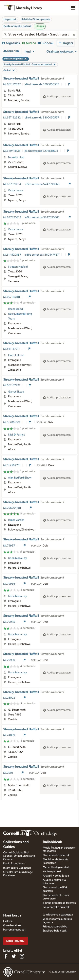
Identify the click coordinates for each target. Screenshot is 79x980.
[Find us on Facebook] (6, 956)
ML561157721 (12, 385)
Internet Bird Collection (17, 868)
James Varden (16, 520)
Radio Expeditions (14, 864)
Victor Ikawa (16, 190)
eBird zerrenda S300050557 (42, 84)
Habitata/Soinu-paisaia (35, 19)
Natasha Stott (16, 157)
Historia (8, 921)
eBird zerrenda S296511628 (42, 151)
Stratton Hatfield (18, 267)
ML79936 (9, 584)
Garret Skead (16, 355)
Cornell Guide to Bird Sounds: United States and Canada (19, 856)
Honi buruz (12, 915)
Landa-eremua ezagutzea (58, 915)
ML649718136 (12, 151)
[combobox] (39, 34)
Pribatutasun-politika (55, 927)
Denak (40, 26)
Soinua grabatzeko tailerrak (59, 903)
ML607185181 (12, 297)
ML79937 (9, 546)
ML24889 (9, 735)
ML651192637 (12, 84)
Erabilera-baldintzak (55, 931)
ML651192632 (12, 118)
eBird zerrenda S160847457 (42, 255)
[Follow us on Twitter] (14, 956)
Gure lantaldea (12, 925)
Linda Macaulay (17, 558)
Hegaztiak (10, 19)
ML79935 (9, 622)
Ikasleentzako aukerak (56, 907)
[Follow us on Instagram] (22, 956)
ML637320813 (12, 217)
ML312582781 (12, 465)
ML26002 (9, 698)
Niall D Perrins (16, 435)
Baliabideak (52, 842)
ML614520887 (12, 255)
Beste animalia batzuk (17, 26)
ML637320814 (12, 184)
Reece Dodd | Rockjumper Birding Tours (20, 314)
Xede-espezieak (52, 871)
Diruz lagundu (15, 941)
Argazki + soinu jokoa (56, 876)
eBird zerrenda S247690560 (43, 184)
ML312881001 (12, 422)
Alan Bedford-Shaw (20, 478)
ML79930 (9, 660)
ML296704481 (12, 508)
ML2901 (8, 773)
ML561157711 (12, 349)
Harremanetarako (14, 930)
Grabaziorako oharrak (56, 855)
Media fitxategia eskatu (57, 867)
